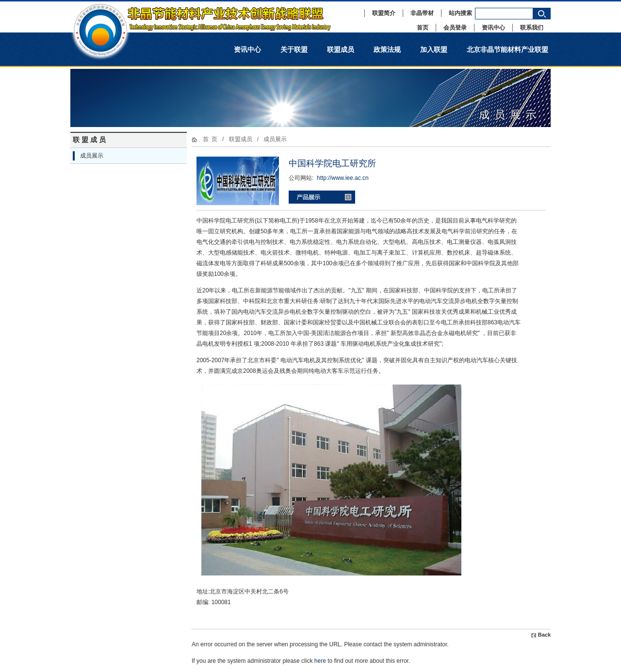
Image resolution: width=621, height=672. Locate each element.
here (320, 661)
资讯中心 (493, 28)
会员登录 (455, 28)
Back (544, 635)
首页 (423, 28)
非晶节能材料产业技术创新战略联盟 (211, 17)
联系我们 (532, 28)
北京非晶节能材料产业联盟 (507, 49)
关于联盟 (294, 49)
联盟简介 (384, 13)
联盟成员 (341, 49)
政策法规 (387, 49)
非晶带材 (422, 13)
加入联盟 (434, 49)
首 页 (210, 139)
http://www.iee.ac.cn (343, 178)
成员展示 (92, 156)
